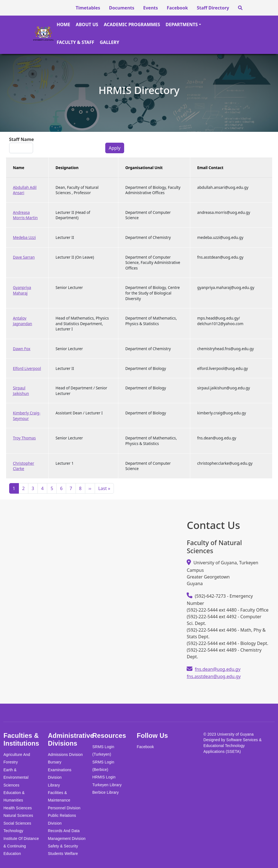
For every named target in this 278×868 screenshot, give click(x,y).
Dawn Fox (22, 349)
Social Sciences (17, 823)
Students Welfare (63, 854)
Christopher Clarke (24, 466)
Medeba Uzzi (24, 237)
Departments (182, 24)
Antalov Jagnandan (23, 321)
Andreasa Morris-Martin (25, 215)
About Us (87, 24)
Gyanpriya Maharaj (22, 290)
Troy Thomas (24, 438)
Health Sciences (17, 808)
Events (151, 8)
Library (54, 785)
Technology (13, 831)
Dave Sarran (24, 257)
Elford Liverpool (27, 368)
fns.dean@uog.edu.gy (218, 669)
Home (63, 24)
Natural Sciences (18, 816)
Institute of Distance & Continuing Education (21, 846)
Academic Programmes (132, 24)
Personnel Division (64, 808)
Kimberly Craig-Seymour (27, 416)
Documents (122, 8)
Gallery (109, 42)
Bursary (55, 762)
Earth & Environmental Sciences (16, 778)
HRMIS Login (104, 777)
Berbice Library (105, 792)
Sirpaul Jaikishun (21, 391)
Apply (115, 148)
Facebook (177, 8)
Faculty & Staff (75, 42)
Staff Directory (213, 8)
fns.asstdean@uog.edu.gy (214, 676)
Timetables (88, 8)
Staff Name (22, 139)
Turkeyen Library (107, 785)
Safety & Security (63, 846)
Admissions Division (65, 755)
